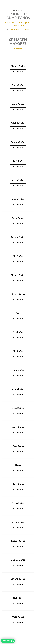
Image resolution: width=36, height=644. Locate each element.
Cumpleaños (18, 11)
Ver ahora (18, 72)
